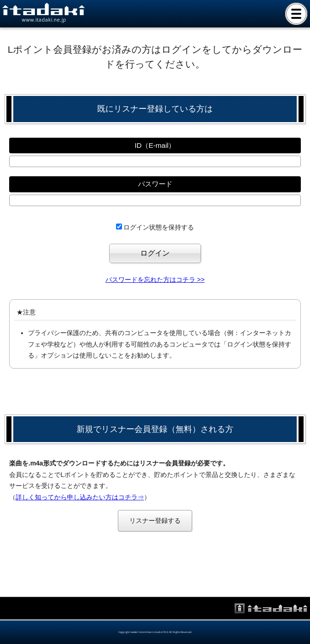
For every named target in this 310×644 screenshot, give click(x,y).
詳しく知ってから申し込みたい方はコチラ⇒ (80, 497)
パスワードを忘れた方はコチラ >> (155, 280)
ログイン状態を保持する (159, 227)
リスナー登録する (155, 521)
